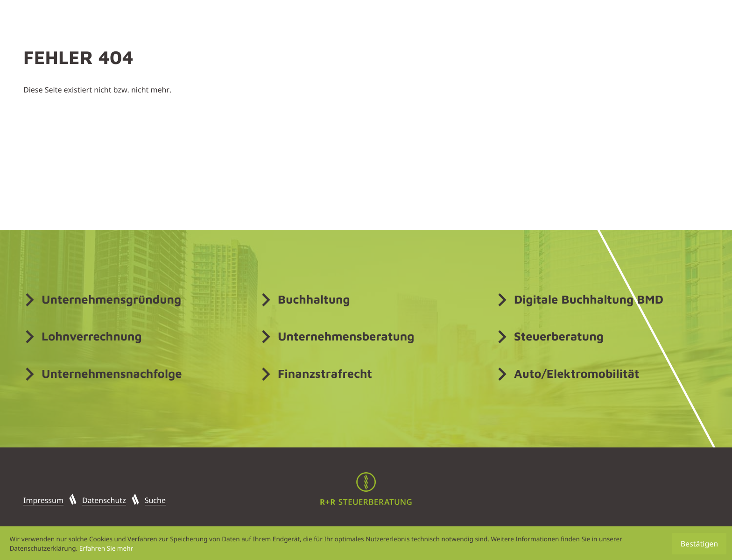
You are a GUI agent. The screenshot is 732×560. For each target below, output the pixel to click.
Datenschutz (104, 500)
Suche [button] (155, 500)
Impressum (43, 500)
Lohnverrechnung (92, 336)
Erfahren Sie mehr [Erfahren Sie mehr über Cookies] (106, 548)
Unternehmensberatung (346, 336)
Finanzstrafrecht (325, 374)
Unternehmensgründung (111, 299)
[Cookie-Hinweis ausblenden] (699, 544)
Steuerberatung (559, 336)
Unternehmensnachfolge (112, 374)
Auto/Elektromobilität (577, 374)
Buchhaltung (314, 299)
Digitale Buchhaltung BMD (589, 299)
